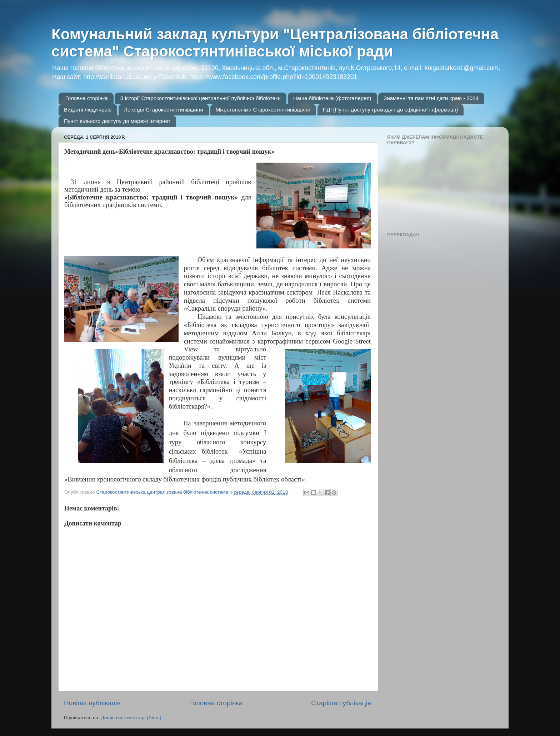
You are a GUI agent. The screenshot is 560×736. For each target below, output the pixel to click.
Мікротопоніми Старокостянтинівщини (263, 110)
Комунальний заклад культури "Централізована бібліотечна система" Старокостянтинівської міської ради (275, 43)
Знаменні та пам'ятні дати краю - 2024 (431, 98)
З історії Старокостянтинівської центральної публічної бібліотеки (200, 98)
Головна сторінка (87, 98)
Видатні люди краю (88, 110)
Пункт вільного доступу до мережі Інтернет (117, 121)
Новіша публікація (92, 703)
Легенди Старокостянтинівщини (164, 110)
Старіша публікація (341, 703)
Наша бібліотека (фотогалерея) (332, 98)
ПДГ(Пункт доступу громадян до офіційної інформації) (390, 110)
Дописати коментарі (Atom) (131, 718)
